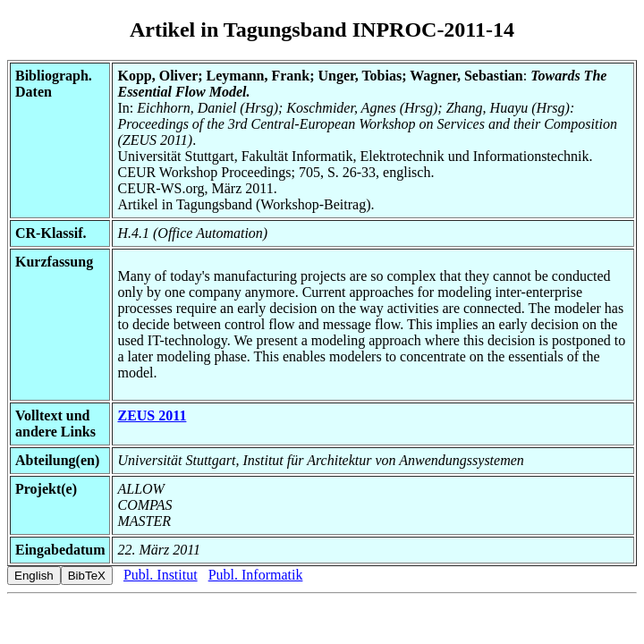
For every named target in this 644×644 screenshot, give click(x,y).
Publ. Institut (161, 575)
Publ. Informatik (256, 575)
